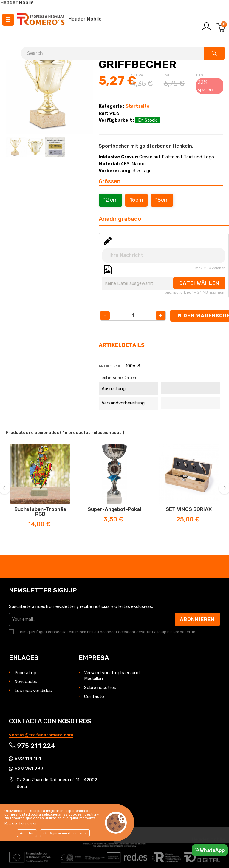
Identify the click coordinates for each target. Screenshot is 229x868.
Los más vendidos (33, 691)
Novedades (26, 682)
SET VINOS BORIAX (189, 509)
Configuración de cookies (65, 833)
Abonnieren (197, 619)
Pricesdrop (25, 673)
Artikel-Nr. (110, 366)
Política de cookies (20, 823)
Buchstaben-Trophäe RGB (40, 512)
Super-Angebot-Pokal (114, 509)
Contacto (94, 696)
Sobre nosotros (100, 688)
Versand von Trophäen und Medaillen (112, 676)
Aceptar (27, 833)
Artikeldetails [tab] (122, 345)
